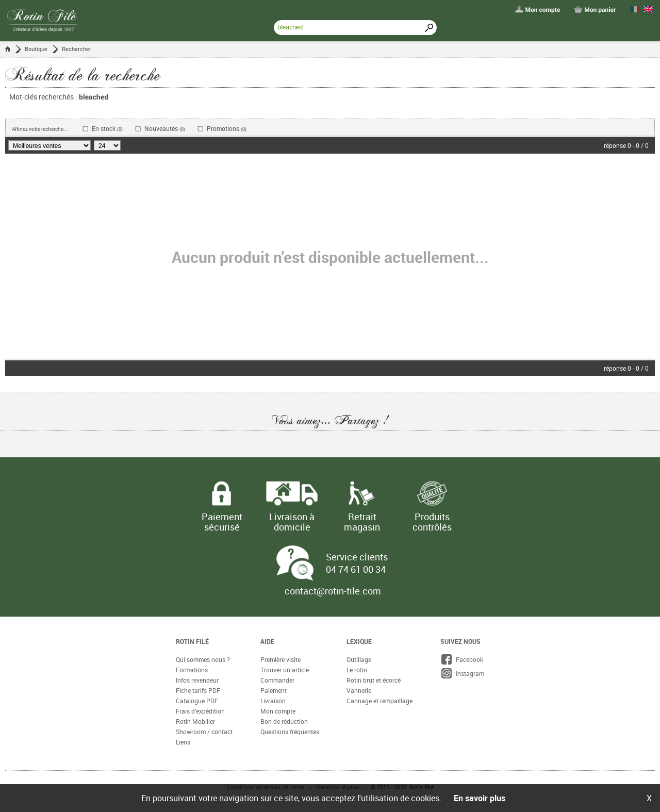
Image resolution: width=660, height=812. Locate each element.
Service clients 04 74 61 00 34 (357, 563)
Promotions (227, 129)
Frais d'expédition (200, 711)
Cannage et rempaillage (379, 701)
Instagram (462, 673)
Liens (183, 742)
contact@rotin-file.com (333, 591)
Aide (267, 641)
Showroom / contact (204, 732)
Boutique (36, 49)
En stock (107, 129)
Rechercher (77, 49)
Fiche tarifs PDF (198, 690)
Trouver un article (285, 670)
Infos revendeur (197, 680)
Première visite (280, 659)
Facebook (462, 659)
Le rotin (357, 670)
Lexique (359, 641)
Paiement (274, 690)
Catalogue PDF (197, 701)
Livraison (273, 701)
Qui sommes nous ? (203, 659)
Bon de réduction (284, 721)
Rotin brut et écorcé (374, 680)
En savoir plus (480, 798)
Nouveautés (165, 129)
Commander (277, 680)
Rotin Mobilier (195, 721)
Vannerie (359, 690)
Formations (192, 670)
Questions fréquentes (290, 732)
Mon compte (278, 711)
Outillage (359, 659)
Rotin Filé (192, 641)
